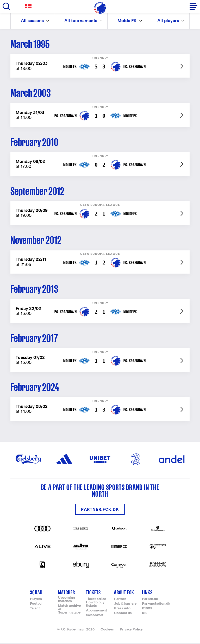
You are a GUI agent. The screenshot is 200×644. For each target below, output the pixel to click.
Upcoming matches (67, 601)
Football (37, 605)
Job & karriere (125, 605)
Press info (122, 610)
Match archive (69, 607)
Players (36, 600)
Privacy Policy (131, 630)
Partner (120, 600)
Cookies (107, 630)
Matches (67, 593)
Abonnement (96, 612)
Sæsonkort (95, 616)
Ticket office (96, 600)
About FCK (124, 593)
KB (144, 614)
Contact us (123, 614)
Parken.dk (150, 600)
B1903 (147, 610)
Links (147, 593)
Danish (29, 6)
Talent (35, 610)
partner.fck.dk (100, 510)
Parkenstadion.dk (156, 605)
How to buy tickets (95, 605)
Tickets (93, 593)
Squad (36, 593)
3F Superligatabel (70, 612)
